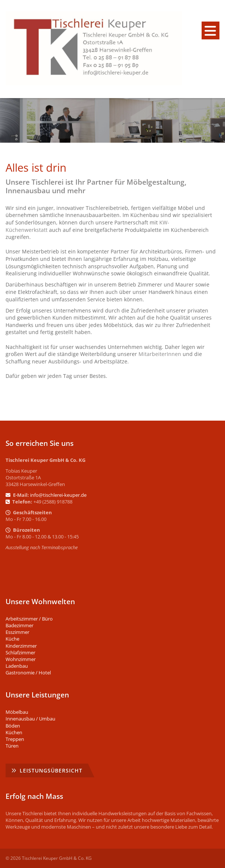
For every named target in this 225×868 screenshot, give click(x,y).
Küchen (14, 732)
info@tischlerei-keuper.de (58, 495)
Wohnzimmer (21, 659)
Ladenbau (17, 666)
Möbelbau (17, 712)
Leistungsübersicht (51, 770)
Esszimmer (17, 632)
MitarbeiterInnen (160, 354)
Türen (12, 746)
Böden (13, 726)
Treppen (15, 739)
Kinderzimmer (21, 646)
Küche (12, 639)
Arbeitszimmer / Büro (29, 619)
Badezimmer (19, 625)
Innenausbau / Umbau (30, 719)
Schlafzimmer (20, 652)
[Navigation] (211, 30)
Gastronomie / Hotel (28, 673)
